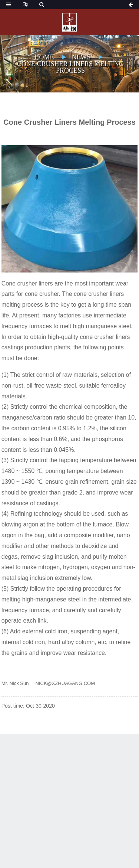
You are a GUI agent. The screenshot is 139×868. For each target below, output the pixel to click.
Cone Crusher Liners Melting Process (70, 67)
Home (44, 57)
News (81, 57)
